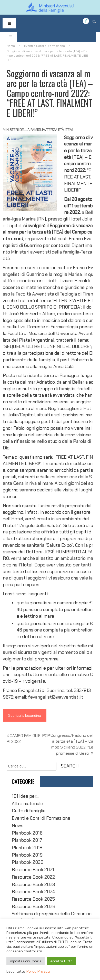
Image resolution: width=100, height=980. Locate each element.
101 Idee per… (26, 796)
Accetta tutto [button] (61, 961)
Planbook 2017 (27, 840)
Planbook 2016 (27, 833)
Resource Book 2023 (33, 884)
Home (11, 46)
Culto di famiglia (29, 811)
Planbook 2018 (27, 848)
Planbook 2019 (27, 855)
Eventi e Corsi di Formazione (44, 46)
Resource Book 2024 (33, 892)
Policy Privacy (38, 971)
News (18, 826)
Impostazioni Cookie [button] (26, 961)
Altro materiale (27, 804)
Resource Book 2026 (33, 907)
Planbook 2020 (28, 862)
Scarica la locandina (25, 715)
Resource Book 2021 (33, 870)
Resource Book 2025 (33, 899)
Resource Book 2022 (33, 877)
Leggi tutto (16, 971)
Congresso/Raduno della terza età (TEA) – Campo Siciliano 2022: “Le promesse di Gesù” (72, 744)
